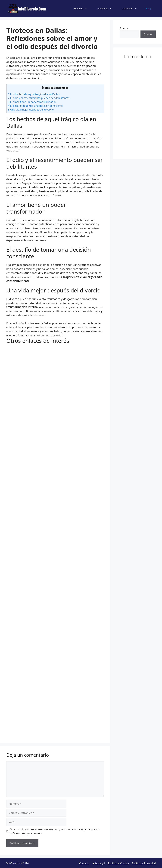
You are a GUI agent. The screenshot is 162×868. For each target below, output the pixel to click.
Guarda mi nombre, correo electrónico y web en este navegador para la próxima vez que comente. (55, 831)
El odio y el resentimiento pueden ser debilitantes (39, 98)
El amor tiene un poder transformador (32, 102)
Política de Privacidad (144, 863)
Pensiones (107, 8)
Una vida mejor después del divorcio (31, 110)
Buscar (124, 28)
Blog (148, 8)
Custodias (131, 8)
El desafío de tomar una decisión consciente (35, 106)
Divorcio (83, 8)
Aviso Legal (99, 863)
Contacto (84, 863)
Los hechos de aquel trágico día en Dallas (34, 94)
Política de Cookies (118, 863)
